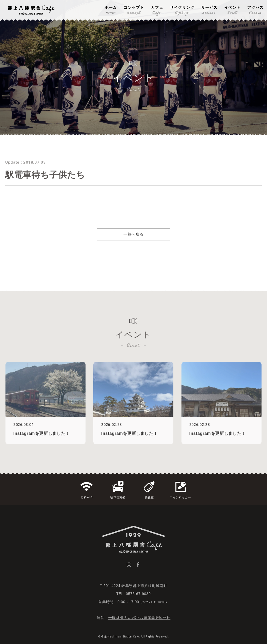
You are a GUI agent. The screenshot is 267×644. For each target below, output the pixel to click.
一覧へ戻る (133, 243)
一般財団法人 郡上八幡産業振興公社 (139, 618)
